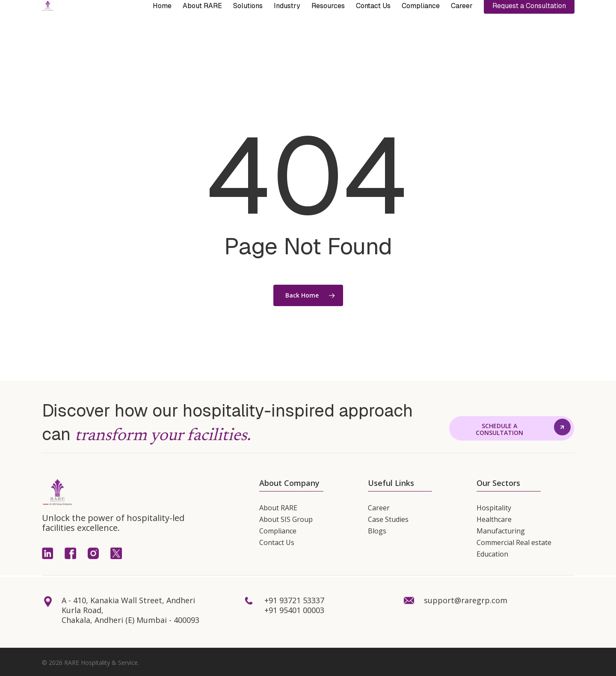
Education (492, 554)
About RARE (278, 508)
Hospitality (494, 508)
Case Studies (388, 519)
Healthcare (494, 519)
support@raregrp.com (466, 600)
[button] (499, 430)
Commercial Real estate (514, 542)
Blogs (377, 531)
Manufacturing (501, 531)
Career (379, 508)
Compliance (278, 531)
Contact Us (277, 542)
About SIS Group (286, 519)
